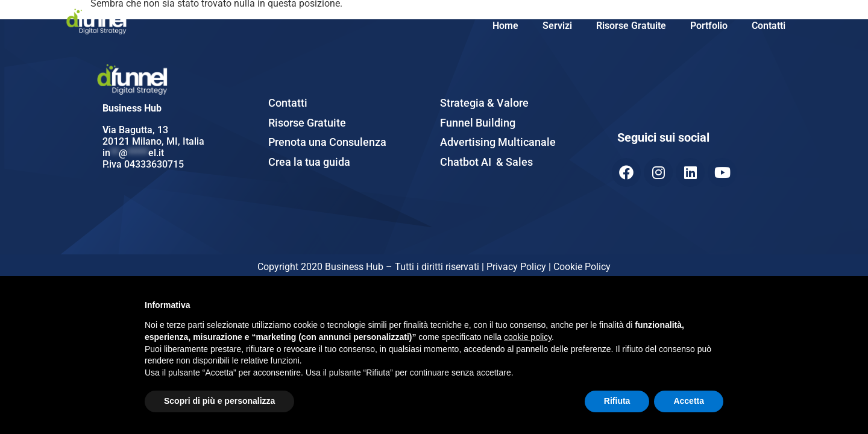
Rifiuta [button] (617, 401)
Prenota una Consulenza (327, 142)
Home (505, 26)
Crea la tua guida (309, 162)
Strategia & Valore (484, 103)
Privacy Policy (517, 267)
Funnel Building (478, 123)
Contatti (769, 26)
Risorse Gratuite (631, 26)
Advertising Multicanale (498, 142)
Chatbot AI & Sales (486, 162)
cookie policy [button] (528, 337)
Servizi (557, 26)
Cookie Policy (582, 267)
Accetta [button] (689, 401)
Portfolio (709, 26)
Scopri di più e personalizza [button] (219, 401)
